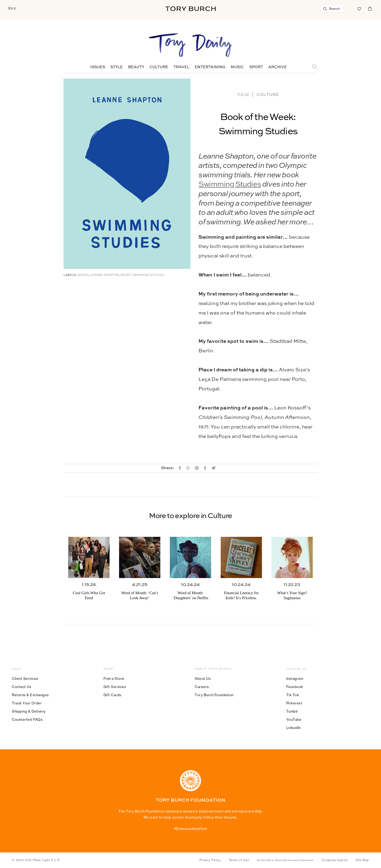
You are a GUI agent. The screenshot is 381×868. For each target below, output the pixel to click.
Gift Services (115, 687)
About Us (203, 678)
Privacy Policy (210, 860)
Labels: (70, 275)
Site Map (362, 860)
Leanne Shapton (105, 275)
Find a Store (114, 678)
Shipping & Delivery (29, 711)
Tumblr (292, 711)
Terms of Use (239, 860)
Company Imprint (335, 860)
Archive (278, 67)
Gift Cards (112, 695)
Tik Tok (293, 695)
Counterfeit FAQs (27, 719)
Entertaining (210, 67)
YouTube (294, 719)
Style (117, 67)
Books (83, 275)
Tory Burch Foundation (214, 695)
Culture (159, 67)
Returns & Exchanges (30, 695)
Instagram (295, 678)
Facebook (295, 687)
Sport (256, 67)
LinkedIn (294, 728)
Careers (202, 687)
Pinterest (294, 703)
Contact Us (22, 687)
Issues (98, 67)
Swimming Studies (230, 185)
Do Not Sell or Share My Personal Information (285, 860)
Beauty (136, 67)
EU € (12, 8)
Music (237, 67)
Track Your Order (27, 703)
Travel (182, 67)
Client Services (25, 678)
